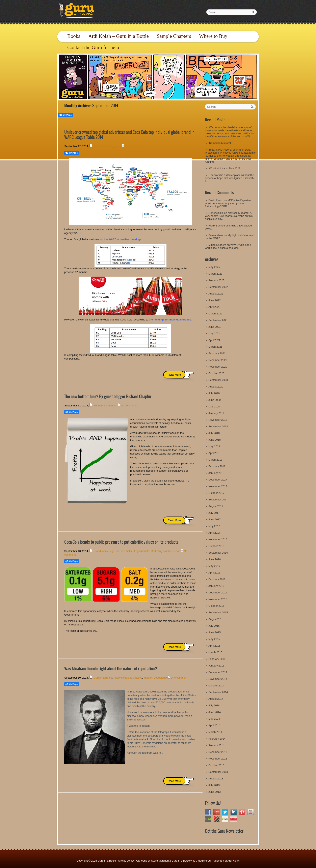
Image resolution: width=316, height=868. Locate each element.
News (118, 146)
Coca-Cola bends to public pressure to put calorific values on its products (121, 542)
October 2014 (216, 686)
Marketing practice (161, 551)
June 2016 (215, 559)
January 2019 (216, 413)
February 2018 (217, 466)
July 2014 (214, 705)
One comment (179, 678)
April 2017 (214, 533)
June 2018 (215, 440)
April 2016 (214, 573)
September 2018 (218, 426)
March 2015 (215, 652)
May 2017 (214, 526)
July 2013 (214, 785)
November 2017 (218, 486)
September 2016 (218, 553)
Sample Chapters (174, 36)
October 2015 (216, 606)
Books (74, 36)
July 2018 (214, 433)
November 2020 (218, 367)
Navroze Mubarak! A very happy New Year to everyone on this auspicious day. (229, 216)
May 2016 (214, 566)
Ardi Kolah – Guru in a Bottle (118, 36)
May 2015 (214, 639)
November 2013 (218, 759)
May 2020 (214, 407)
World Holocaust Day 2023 (225, 168)
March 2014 (215, 732)
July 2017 (214, 513)
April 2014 (214, 725)
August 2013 (216, 779)
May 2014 (214, 719)
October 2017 (216, 493)
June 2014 (215, 712)
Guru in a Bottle (124, 551)
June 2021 (215, 327)
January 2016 (216, 586)
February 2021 (217, 353)
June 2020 (215, 400)
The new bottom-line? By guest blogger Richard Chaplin (108, 396)
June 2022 (215, 300)
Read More (174, 375)
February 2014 (217, 739)
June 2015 (215, 632)
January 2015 (216, 666)
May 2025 (214, 267)
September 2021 (218, 320)
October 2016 (216, 546)
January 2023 (216, 280)
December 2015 (218, 593)
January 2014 (216, 745)
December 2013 (218, 752)
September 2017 (218, 500)
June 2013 (215, 792)
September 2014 (218, 692)
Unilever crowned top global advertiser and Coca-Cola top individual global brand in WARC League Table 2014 (129, 135)
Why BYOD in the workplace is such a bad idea (228, 246)
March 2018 (215, 460)
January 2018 (216, 473)
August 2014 (216, 699)
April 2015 (214, 646)
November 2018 (218, 420)
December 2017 (218, 480)
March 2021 (215, 347)
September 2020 (218, 380)
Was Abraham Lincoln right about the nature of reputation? (111, 669)
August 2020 (216, 387)
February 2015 (217, 659)
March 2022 (215, 314)
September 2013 (218, 772)
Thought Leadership (105, 406)
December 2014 (218, 672)
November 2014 (218, 679)
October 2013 (216, 765)
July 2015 (214, 626)
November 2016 (218, 539)
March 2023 (215, 274)
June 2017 (215, 519)
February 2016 (217, 579)
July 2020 (214, 393)
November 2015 (218, 599)
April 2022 (214, 307)
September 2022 (218, 287)
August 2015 (216, 619)
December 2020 (218, 360)
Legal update (142, 551)
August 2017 (216, 506)
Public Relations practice (128, 678)
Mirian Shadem (217, 245)
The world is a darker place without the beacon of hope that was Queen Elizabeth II (229, 178)
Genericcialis (216, 213)
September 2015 (218, 612)
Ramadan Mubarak (220, 143)
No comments (133, 146)
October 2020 (216, 373)
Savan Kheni (216, 235)
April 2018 (214, 453)
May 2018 (214, 446)
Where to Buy (213, 36)
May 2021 (214, 333)
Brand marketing (103, 146)
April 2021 (214, 340)
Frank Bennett (217, 226)
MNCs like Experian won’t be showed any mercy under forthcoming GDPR (228, 203)
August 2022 (216, 294)
